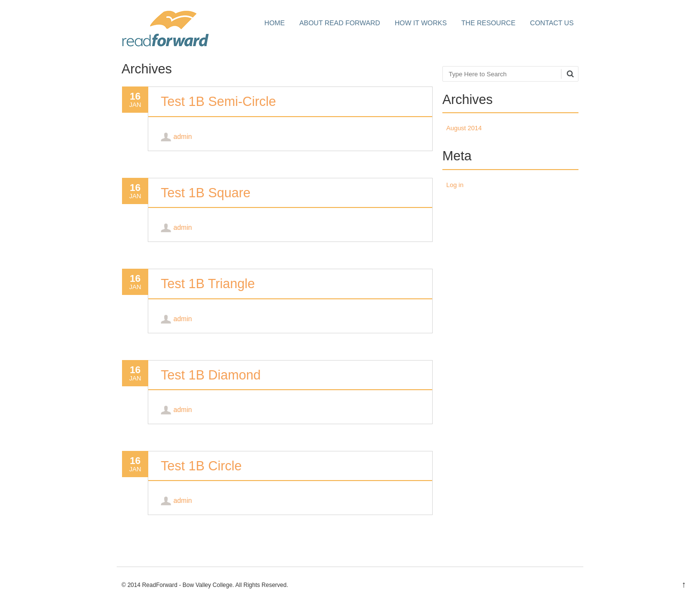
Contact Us (552, 23)
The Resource (488, 23)
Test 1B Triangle (208, 284)
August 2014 (464, 128)
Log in (455, 185)
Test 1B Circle (201, 466)
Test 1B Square (206, 193)
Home (275, 23)
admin (183, 137)
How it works (421, 23)
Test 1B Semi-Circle (219, 102)
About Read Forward (340, 23)
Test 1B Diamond (211, 375)
